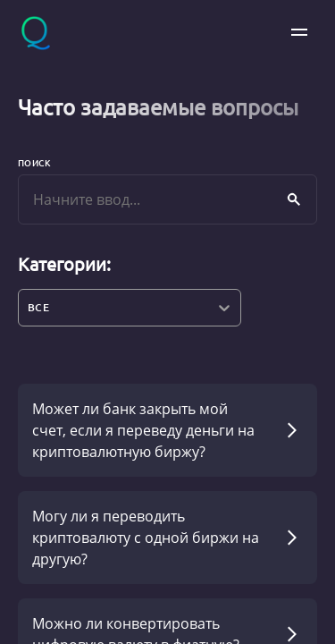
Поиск (34, 162)
